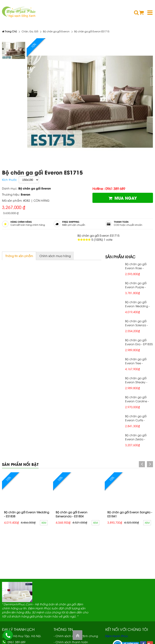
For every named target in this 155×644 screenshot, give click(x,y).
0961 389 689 (17, 642)
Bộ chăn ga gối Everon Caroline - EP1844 (137, 401)
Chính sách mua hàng (55, 256)
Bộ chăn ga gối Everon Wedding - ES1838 (137, 306)
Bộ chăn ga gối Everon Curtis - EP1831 (136, 420)
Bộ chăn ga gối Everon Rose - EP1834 (136, 268)
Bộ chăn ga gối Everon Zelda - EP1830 (136, 439)
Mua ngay (123, 198)
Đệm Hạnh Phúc (117, 636)
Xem (44, 523)
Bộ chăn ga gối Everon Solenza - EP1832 (137, 325)
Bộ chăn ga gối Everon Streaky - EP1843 (136, 382)
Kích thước (9, 180)
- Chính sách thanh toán (71, 642)
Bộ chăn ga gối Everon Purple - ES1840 (136, 287)
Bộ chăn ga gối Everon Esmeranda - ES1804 (72, 514)
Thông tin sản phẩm (19, 256)
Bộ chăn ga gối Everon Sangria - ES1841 (130, 514)
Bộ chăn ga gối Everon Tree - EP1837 (136, 363)
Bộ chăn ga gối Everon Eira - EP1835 (139, 342)
